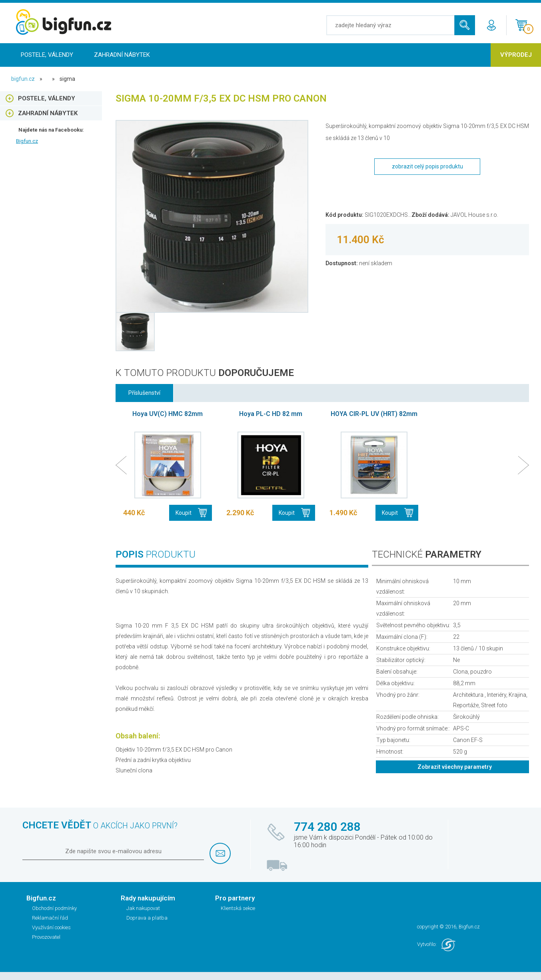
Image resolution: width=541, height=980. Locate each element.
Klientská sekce (238, 908)
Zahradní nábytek (122, 55)
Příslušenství (144, 393)
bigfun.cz (23, 79)
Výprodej (516, 55)
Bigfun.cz (27, 141)
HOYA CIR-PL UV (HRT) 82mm (374, 414)
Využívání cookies (51, 927)
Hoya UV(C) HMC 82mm (168, 414)
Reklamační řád (50, 918)
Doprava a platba (147, 918)
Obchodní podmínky (54, 908)
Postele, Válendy (47, 55)
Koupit (184, 513)
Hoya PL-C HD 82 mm (271, 414)
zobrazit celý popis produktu (427, 166)
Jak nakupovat (143, 908)
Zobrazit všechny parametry (455, 767)
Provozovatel (46, 937)
